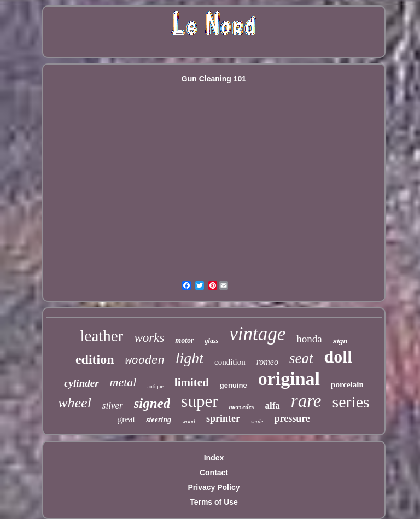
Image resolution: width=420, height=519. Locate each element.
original (289, 379)
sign (340, 341)
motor (184, 340)
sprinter (223, 418)
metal (123, 382)
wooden (145, 361)
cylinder (81, 383)
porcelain (347, 384)
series (351, 402)
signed (152, 403)
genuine (234, 385)
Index (214, 458)
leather (102, 336)
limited (192, 382)
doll (338, 357)
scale (257, 421)
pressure (292, 418)
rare (306, 401)
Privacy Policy (214, 487)
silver (113, 406)
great (126, 419)
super (199, 401)
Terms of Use (214, 502)
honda (309, 339)
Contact (214, 473)
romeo (267, 362)
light (189, 358)
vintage (257, 334)
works (149, 338)
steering (159, 420)
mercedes (241, 407)
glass (212, 341)
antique (155, 386)
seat (301, 358)
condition (230, 362)
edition (95, 359)
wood (189, 421)
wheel (75, 403)
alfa (272, 406)
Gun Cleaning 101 (214, 79)
